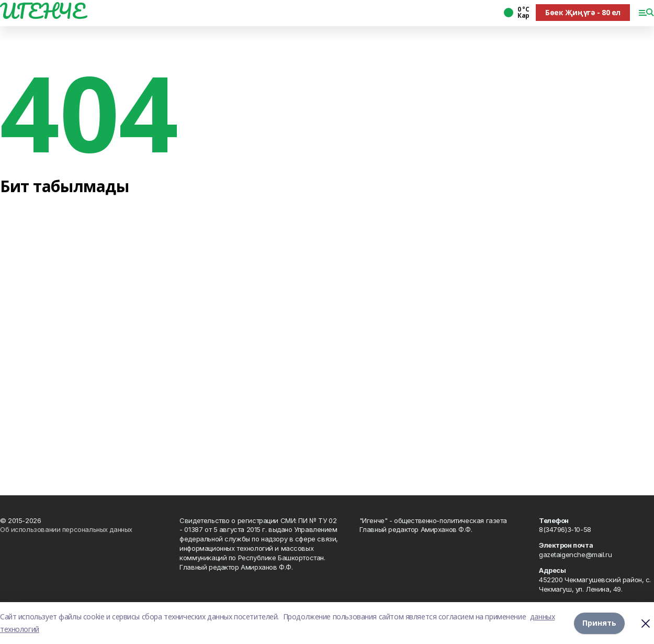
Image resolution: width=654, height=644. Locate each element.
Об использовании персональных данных (66, 529)
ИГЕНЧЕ (42, 11)
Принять (599, 623)
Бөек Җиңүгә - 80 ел (583, 12)
